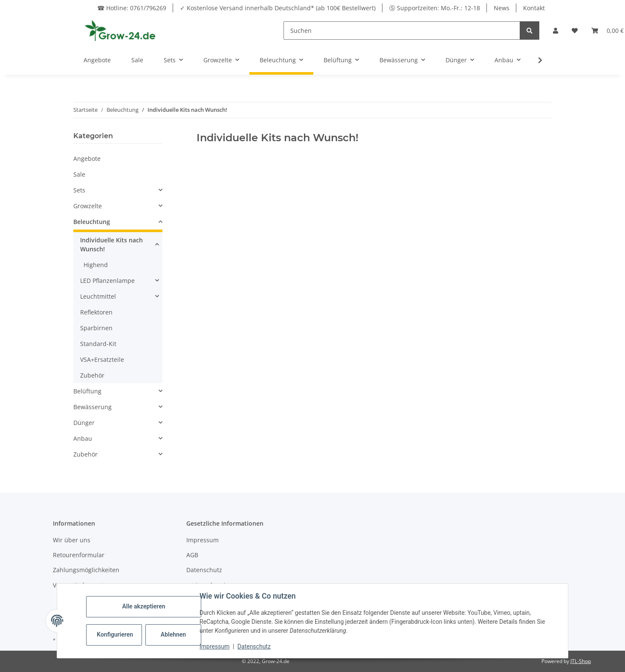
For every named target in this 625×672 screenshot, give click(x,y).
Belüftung (87, 391)
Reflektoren (96, 312)
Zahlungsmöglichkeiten (86, 570)
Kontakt (534, 8)
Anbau (83, 438)
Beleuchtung (92, 222)
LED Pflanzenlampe (107, 281)
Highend (96, 265)
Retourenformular (79, 555)
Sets (79, 190)
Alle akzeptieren (143, 606)
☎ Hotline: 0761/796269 (132, 8)
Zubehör (92, 375)
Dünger (84, 423)
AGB (192, 555)
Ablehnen (173, 634)
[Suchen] (402, 31)
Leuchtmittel (98, 296)
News (502, 8)
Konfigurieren (115, 634)
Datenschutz (204, 570)
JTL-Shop (581, 661)
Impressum (203, 540)
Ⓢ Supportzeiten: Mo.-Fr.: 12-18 (435, 8)
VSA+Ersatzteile (102, 359)
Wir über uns (72, 540)
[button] (556, 31)
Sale (79, 174)
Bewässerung (93, 407)
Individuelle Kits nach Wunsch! (111, 244)
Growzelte (88, 206)
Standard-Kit (98, 344)
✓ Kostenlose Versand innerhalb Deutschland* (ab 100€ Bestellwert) (278, 8)
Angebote (87, 159)
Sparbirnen (96, 328)
